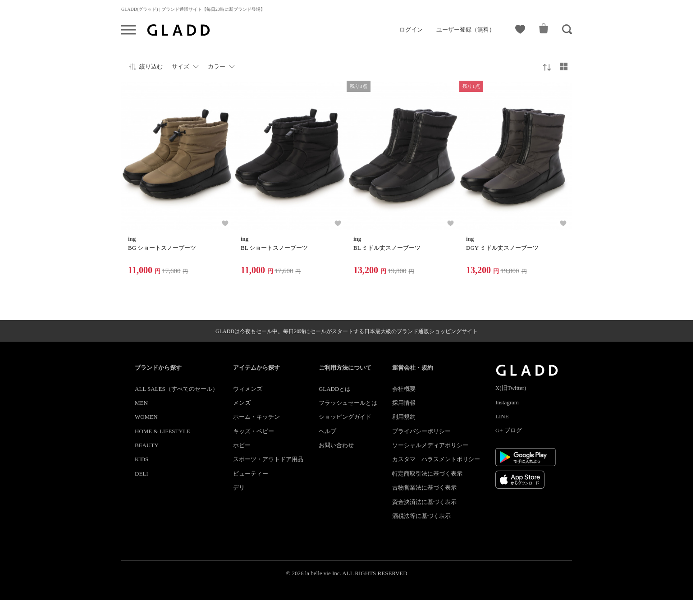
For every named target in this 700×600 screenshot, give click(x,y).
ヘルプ (327, 431)
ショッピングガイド (345, 417)
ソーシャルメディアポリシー (430, 445)
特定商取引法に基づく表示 (427, 474)
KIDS (142, 459)
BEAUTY (147, 445)
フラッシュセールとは (348, 403)
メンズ (242, 403)
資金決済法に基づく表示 (424, 502)
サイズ (181, 66)
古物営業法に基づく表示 (424, 488)
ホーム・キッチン (256, 417)
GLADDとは (335, 389)
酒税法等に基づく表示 (421, 516)
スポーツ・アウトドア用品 (268, 459)
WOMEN (146, 417)
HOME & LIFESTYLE (162, 431)
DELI (142, 474)
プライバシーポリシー (421, 431)
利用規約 (404, 417)
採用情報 (404, 403)
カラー (217, 66)
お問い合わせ (336, 445)
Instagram (507, 402)
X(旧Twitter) (511, 388)
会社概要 (404, 389)
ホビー (242, 445)
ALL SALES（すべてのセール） (176, 389)
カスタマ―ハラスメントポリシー (436, 459)
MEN (141, 403)
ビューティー (251, 474)
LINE (502, 416)
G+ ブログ (509, 430)
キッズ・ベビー (254, 431)
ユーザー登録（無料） (466, 30)
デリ (239, 488)
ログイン (411, 30)
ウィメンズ (248, 389)
